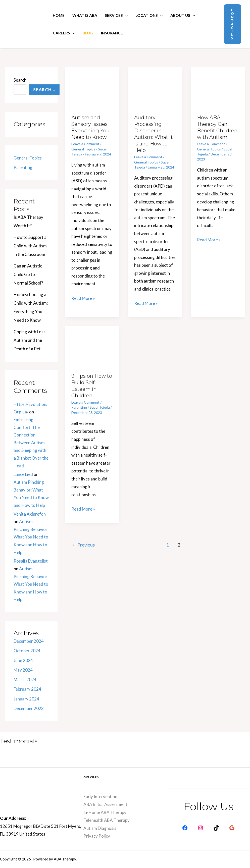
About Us (183, 15)
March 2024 (25, 680)
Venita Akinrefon (30, 514)
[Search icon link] (213, 24)
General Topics (28, 158)
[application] (125, 15)
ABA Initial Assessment (105, 804)
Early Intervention (100, 797)
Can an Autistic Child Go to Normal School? (28, 274)
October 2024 (27, 651)
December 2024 (29, 641)
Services (116, 15)
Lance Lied (23, 474)
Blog (88, 33)
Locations (149, 15)
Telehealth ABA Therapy (107, 820)
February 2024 (27, 689)
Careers (64, 33)
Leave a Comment (85, 144)
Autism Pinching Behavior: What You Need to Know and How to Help (31, 537)
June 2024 (23, 660)
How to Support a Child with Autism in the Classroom (30, 246)
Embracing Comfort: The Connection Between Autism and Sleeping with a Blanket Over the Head (31, 443)
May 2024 (23, 670)
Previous (83, 545)
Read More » (83, 298)
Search (20, 80)
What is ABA (85, 15)
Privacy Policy (97, 836)
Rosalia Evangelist (31, 561)
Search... (44, 90)
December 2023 (29, 708)
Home (59, 15)
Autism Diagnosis (100, 828)
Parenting (23, 167)
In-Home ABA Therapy (105, 812)
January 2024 (26, 699)
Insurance (112, 33)
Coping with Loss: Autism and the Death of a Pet (30, 340)
